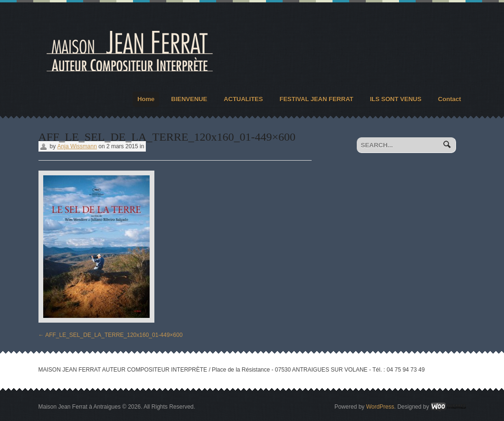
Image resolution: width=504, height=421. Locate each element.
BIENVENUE (189, 99)
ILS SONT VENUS (396, 99)
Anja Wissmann (77, 146)
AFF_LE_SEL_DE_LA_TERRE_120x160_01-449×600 (111, 335)
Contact (449, 99)
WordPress (380, 407)
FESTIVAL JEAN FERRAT (316, 99)
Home (146, 99)
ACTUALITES (243, 99)
